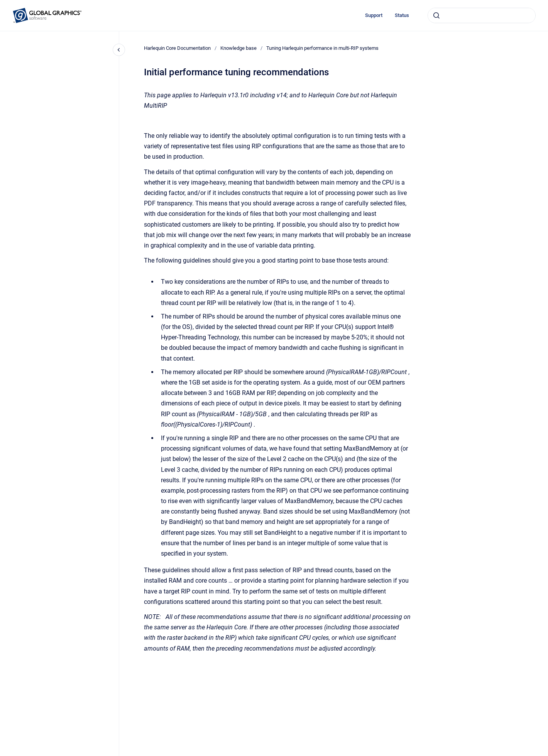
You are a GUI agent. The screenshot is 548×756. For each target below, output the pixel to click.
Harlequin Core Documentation (177, 48)
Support (374, 15)
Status (402, 15)
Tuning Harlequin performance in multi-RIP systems (322, 48)
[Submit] (436, 15)
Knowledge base (238, 48)
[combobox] (482, 15)
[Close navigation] (119, 50)
